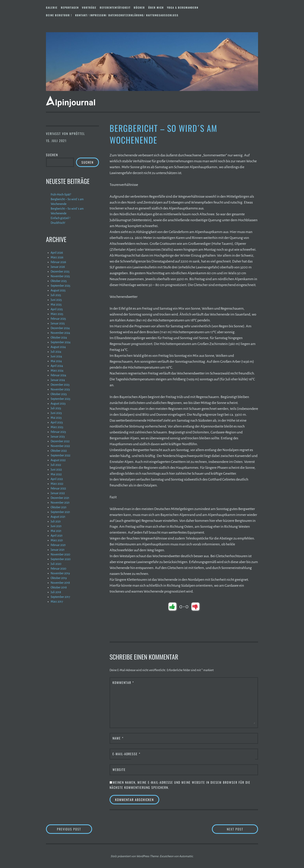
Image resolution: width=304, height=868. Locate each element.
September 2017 (60, 597)
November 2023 (60, 389)
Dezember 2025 (60, 272)
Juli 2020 (56, 564)
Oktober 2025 (59, 281)
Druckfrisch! (58, 223)
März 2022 (57, 484)
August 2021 (58, 517)
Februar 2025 (58, 319)
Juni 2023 (56, 413)
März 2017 (57, 602)
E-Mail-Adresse (126, 754)
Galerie (52, 7)
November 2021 (60, 503)
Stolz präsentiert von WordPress (130, 856)
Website (119, 770)
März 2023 (57, 427)
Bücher (139, 7)
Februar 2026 (58, 262)
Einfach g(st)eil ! (60, 218)
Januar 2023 (58, 437)
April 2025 (57, 309)
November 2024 (60, 333)
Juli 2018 (56, 592)
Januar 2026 (58, 267)
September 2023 (60, 399)
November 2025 (60, 276)
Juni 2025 (56, 300)
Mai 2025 (56, 305)
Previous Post (75, 829)
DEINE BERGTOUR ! (59, 15)
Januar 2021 (58, 550)
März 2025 (57, 314)
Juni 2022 (56, 470)
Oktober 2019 (59, 578)
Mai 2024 (56, 361)
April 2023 (57, 422)
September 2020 (61, 559)
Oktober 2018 (59, 587)
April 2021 (57, 536)
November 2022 (60, 446)
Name (118, 738)
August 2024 (58, 347)
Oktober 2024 (59, 338)
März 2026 (57, 257)
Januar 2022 (58, 493)
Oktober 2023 (59, 394)
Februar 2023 (58, 432)
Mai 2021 (56, 531)
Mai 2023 (56, 418)
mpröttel (77, 134)
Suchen (52, 155)
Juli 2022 (56, 465)
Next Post (243, 829)
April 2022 (57, 479)
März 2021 (57, 540)
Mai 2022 (56, 474)
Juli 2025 (56, 295)
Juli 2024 (56, 352)
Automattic (186, 856)
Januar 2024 (58, 380)
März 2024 (57, 371)
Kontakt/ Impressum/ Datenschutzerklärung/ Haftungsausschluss (127, 15)
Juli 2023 (56, 408)
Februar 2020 (58, 569)
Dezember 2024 (60, 328)
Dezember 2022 (60, 441)
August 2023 (58, 404)
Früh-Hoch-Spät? (61, 195)
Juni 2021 (56, 526)
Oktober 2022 (59, 451)
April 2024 (57, 366)
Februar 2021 (58, 545)
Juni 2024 (56, 356)
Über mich (156, 7)
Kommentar (123, 683)
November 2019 (60, 573)
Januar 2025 (58, 323)
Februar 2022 (58, 488)
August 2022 (58, 460)
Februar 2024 (58, 375)
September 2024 (61, 342)
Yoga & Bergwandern (183, 7)
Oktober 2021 (59, 507)
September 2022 (60, 455)
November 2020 (60, 554)
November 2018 (60, 583)
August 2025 (58, 290)
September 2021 (60, 512)
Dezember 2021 (60, 498)
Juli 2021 (56, 521)
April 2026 (57, 253)
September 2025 (60, 286)
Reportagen (70, 7)
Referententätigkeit (115, 7)
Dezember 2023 (60, 385)
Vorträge (89, 7)
